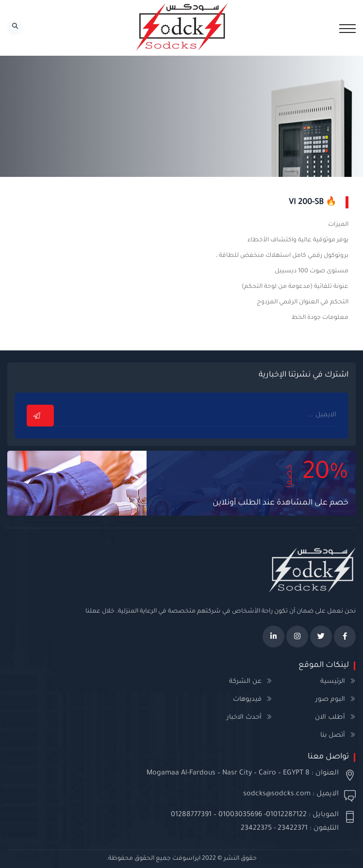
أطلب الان (330, 718)
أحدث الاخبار (244, 718)
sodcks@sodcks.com (277, 794)
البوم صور (330, 700)
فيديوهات (247, 700)
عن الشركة (245, 682)
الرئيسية (333, 682)
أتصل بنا (333, 735)
